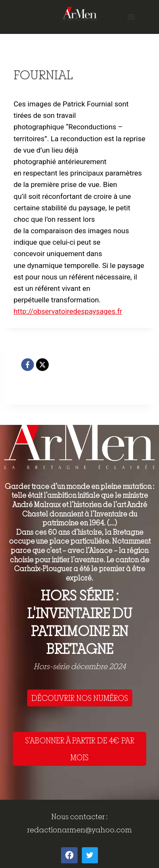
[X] (42, 365)
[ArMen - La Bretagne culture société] (80, 13)
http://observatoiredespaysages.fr (68, 311)
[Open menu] (131, 17)
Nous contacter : (79, 816)
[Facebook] (28, 365)
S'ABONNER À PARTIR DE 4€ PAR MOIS (80, 749)
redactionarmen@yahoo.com (79, 830)
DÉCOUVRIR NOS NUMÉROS (80, 698)
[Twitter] (90, 855)
